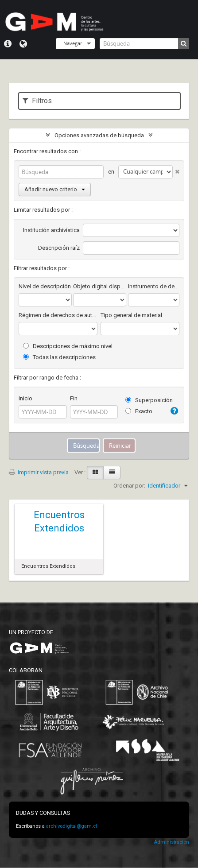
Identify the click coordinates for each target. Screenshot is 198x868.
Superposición (149, 400)
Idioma (23, 44)
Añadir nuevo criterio (55, 189)
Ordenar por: (129, 486)
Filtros (37, 101)
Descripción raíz (59, 248)
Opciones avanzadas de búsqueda (99, 135)
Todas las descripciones (59, 357)
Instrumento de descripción (154, 286)
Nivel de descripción (45, 286)
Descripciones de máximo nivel (68, 346)
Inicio (25, 398)
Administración (171, 842)
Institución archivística (51, 230)
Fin (74, 398)
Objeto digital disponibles (100, 286)
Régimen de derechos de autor (58, 315)
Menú (8, 44)
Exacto (139, 411)
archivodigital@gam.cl (72, 826)
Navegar (73, 43)
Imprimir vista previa (39, 472)
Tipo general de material (131, 315)
